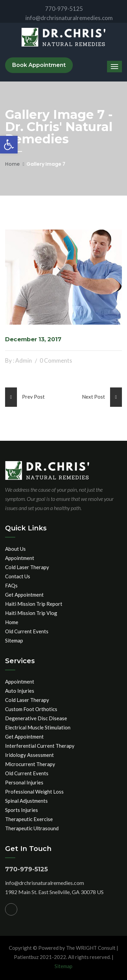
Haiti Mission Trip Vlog (31, 613)
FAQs (11, 585)
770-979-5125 (58, 9)
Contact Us (18, 576)
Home (12, 164)
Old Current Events (27, 631)
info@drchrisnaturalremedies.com (63, 18)
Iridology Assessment (29, 755)
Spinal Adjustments (26, 801)
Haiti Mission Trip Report (34, 604)
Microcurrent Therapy (30, 764)
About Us (15, 549)
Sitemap (14, 640)
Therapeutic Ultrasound (32, 828)
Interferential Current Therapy (40, 746)
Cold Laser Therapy (27, 567)
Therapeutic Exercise (29, 819)
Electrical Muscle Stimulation (38, 727)
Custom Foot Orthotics (31, 709)
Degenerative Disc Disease (36, 718)
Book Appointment (39, 65)
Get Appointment (24, 595)
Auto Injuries (20, 691)
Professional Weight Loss (34, 792)
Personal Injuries (24, 782)
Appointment (20, 558)
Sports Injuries (22, 810)
